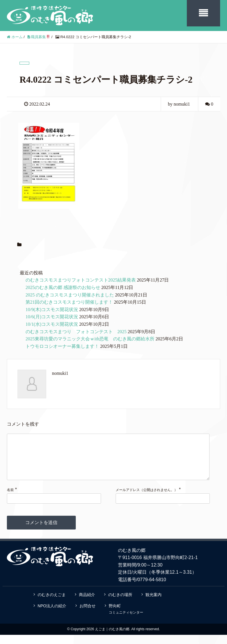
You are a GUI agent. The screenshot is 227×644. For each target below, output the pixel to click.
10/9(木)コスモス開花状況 (52, 310)
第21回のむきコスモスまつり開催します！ (69, 302)
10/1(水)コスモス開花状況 (52, 324)
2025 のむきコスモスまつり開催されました (70, 295)
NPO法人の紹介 (52, 615)
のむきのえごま (52, 604)
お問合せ (88, 615)
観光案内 (154, 604)
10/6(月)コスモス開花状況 (52, 317)
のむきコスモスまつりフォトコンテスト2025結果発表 (81, 280)
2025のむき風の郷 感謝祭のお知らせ (63, 287)
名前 (10, 499)
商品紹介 (87, 604)
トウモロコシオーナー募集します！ (62, 346)
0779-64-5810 (152, 589)
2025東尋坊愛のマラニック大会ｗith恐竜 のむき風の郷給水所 (90, 339)
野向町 (126, 618)
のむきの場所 (120, 604)
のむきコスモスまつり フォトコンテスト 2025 (76, 332)
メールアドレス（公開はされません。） (147, 499)
